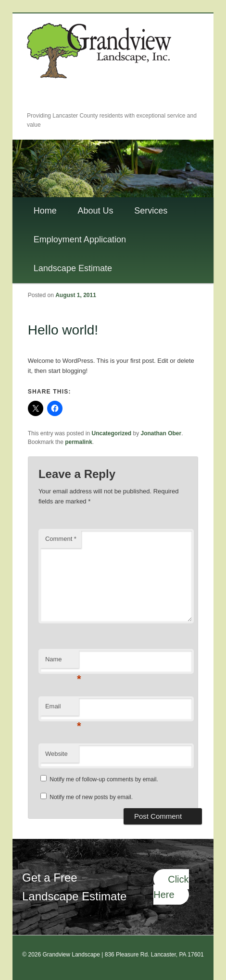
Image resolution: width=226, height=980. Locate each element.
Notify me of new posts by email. (91, 797)
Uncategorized (112, 433)
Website (56, 754)
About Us (95, 211)
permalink (79, 442)
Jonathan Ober (161, 433)
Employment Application (80, 239)
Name (62, 662)
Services (151, 211)
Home (45, 211)
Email (62, 709)
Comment (61, 539)
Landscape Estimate (73, 268)
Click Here (171, 887)
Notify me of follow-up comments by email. (104, 779)
